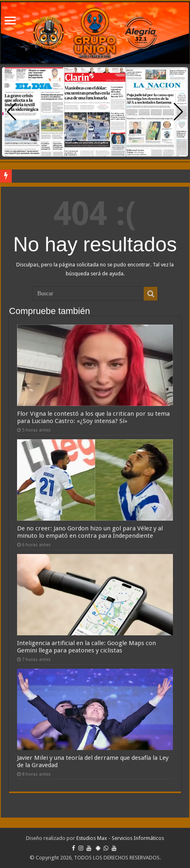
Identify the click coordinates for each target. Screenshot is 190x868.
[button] (178, 112)
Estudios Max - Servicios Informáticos (120, 838)
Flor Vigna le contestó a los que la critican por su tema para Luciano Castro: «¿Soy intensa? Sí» (93, 417)
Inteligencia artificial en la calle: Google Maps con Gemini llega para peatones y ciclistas (86, 647)
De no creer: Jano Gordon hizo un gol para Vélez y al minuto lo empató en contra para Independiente (90, 532)
